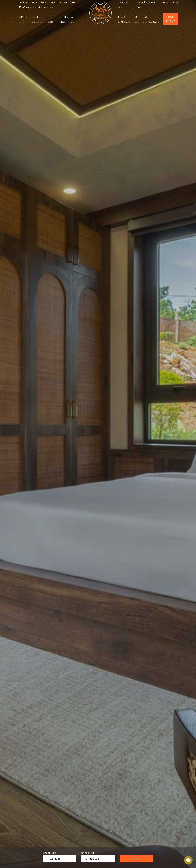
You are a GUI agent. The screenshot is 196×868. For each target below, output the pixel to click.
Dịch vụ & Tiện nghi (67, 19)
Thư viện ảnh (123, 5)
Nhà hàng (51, 19)
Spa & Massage (124, 19)
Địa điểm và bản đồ (146, 5)
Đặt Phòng (171, 19)
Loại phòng (37, 19)
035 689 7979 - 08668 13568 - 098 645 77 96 (47, 3)
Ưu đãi (137, 19)
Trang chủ (23, 19)
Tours (166, 3)
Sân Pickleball (151, 19)
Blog (176, 3)
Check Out (49, 853)
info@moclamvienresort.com (37, 7)
